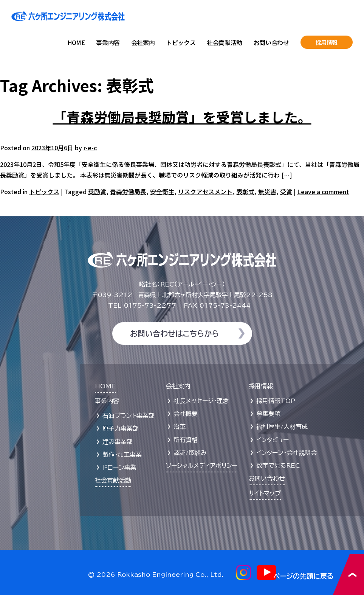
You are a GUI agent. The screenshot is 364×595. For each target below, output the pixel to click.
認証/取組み (190, 453)
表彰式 (245, 192)
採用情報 (327, 42)
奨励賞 (97, 192)
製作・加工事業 (122, 455)
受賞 (286, 192)
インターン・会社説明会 (287, 453)
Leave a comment (323, 192)
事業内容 (108, 42)
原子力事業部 (121, 428)
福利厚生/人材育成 (282, 427)
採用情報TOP (276, 401)
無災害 (267, 192)
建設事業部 (118, 442)
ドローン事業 (119, 467)
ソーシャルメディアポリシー (202, 466)
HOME (76, 42)
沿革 (180, 427)
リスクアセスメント (205, 192)
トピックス (181, 42)
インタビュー (273, 440)
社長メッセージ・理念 (201, 401)
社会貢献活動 (225, 42)
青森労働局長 (128, 192)
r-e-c (90, 148)
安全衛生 (162, 192)
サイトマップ (265, 493)
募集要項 (268, 414)
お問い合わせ (271, 42)
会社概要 (186, 414)
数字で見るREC (278, 466)
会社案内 (143, 42)
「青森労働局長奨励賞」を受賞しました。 (182, 117)
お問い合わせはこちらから (174, 333)
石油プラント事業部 (129, 416)
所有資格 (186, 440)
